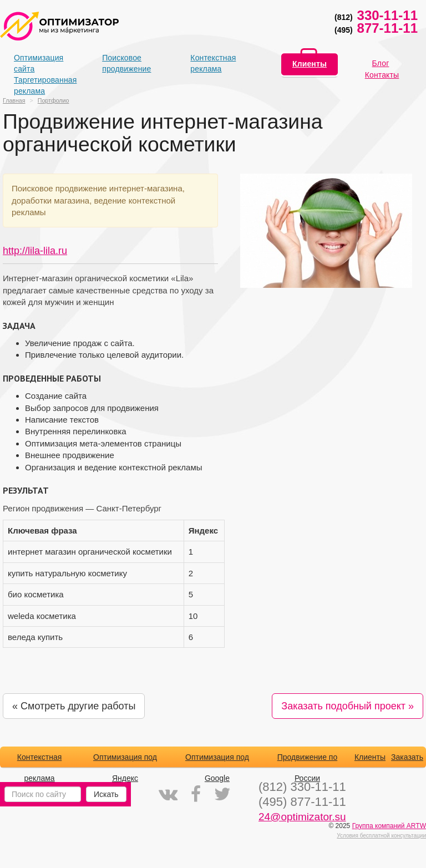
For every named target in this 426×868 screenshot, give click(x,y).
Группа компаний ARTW (389, 826)
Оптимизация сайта (33, 63)
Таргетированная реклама (33, 85)
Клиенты (310, 64)
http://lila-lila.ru (35, 251)
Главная (14, 100)
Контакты (382, 75)
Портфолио (54, 100)
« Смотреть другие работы (74, 706)
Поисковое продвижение (121, 63)
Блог (381, 63)
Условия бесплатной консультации (381, 836)
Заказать (407, 757)
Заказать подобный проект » (348, 706)
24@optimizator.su (302, 817)
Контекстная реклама (210, 63)
